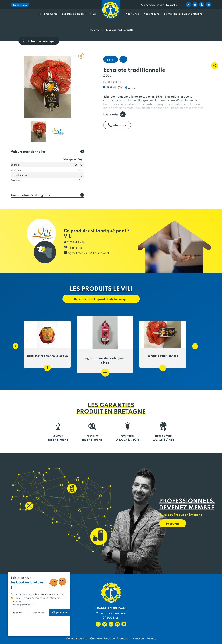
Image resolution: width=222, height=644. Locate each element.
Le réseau (138, 638)
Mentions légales (76, 638)
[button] (14, 345)
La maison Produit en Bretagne (183, 14)
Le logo (152, 638)
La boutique (20, 5)
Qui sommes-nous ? (153, 5)
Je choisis (18, 612)
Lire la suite (114, 114)
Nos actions (173, 5)
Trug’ (93, 14)
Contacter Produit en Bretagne (109, 638)
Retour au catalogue (39, 41)
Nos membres (49, 14)
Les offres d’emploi (74, 14)
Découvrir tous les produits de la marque (101, 299)
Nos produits (151, 14)
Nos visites (132, 14)
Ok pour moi (60, 612)
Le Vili (111, 60)
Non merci (39, 612)
